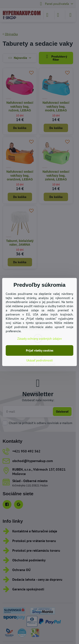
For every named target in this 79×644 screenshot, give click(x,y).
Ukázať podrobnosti (40, 360)
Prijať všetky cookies (40, 350)
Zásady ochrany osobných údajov (40, 339)
